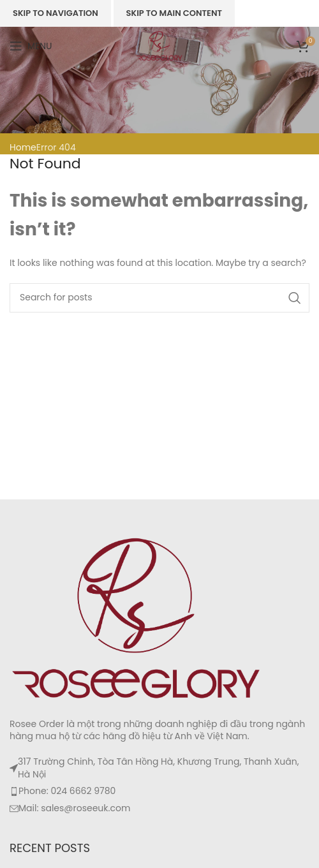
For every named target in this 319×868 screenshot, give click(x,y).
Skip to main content (174, 13)
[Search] (159, 298)
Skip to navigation (56, 13)
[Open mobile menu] (31, 46)
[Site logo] (159, 45)
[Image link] (137, 617)
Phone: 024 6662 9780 (67, 791)
